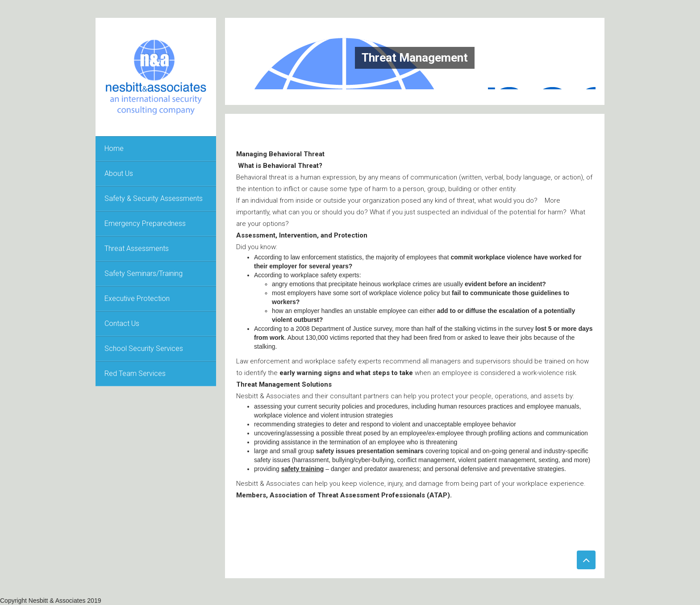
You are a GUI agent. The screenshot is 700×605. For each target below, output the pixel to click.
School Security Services (144, 348)
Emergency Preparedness (145, 223)
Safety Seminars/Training (144, 273)
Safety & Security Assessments (154, 198)
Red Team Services (135, 373)
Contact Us (122, 323)
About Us (119, 173)
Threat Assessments (137, 248)
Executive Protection (137, 298)
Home (114, 148)
